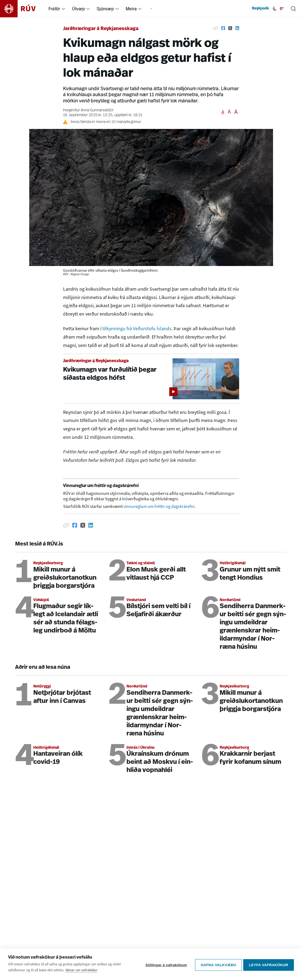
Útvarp (78, 9)
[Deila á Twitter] (230, 28)
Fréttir (54, 9)
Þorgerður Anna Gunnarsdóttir (88, 110)
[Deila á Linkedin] (237, 28)
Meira (131, 9)
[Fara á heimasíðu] (23, 9)
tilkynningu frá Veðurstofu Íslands (137, 329)
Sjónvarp (105, 9)
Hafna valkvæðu (217, 964)
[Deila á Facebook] (223, 28)
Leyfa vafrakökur (269, 964)
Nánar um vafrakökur (82, 970)
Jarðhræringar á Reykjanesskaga (101, 29)
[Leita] (293, 9)
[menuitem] (63, 9)
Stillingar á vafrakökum (165, 964)
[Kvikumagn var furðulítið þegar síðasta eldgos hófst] (151, 379)
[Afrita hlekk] (216, 28)
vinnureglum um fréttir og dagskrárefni (159, 506)
